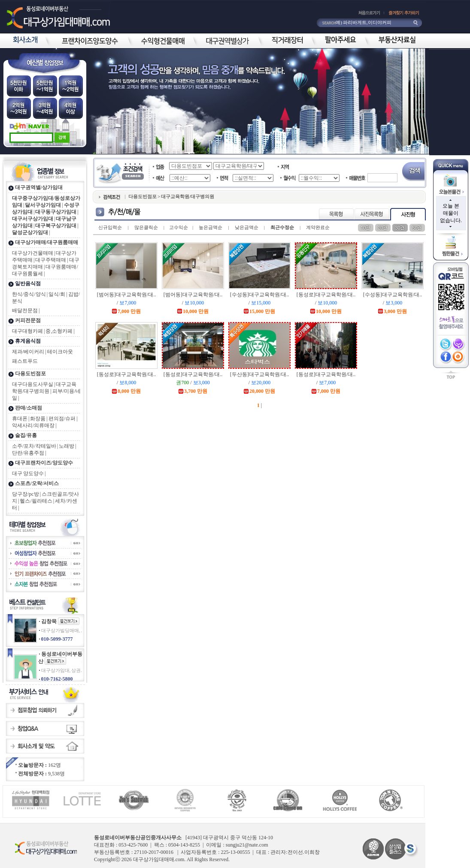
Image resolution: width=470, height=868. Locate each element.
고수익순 (179, 227)
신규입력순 (110, 227)
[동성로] (326, 295)
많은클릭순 (146, 227)
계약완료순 (318, 227)
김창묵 (49, 621)
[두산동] (259, 374)
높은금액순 (211, 227)
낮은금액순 (247, 227)
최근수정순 (282, 227)
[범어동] (126, 295)
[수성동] (259, 295)
